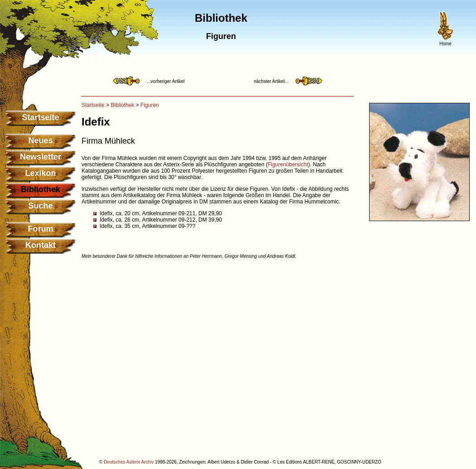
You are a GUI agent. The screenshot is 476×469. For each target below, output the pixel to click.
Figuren (150, 105)
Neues (40, 140)
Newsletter (41, 157)
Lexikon (40, 173)
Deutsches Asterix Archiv (129, 462)
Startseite (40, 117)
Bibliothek (122, 105)
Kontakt (41, 245)
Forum (41, 229)
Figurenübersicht (288, 164)
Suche (40, 206)
